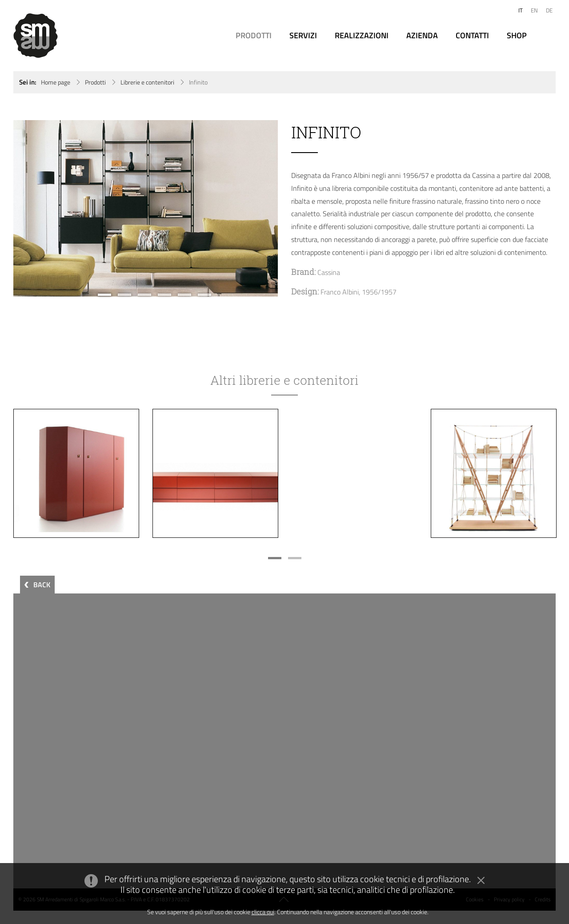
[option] (146, 208)
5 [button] (184, 295)
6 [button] (204, 295)
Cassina (329, 272)
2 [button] (124, 295)
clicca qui (263, 912)
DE (549, 10)
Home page (56, 82)
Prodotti (95, 82)
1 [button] (104, 295)
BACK (42, 585)
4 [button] (164, 295)
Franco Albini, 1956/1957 (359, 292)
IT (521, 10)
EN (534, 10)
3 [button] (144, 295)
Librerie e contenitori (147, 82)
